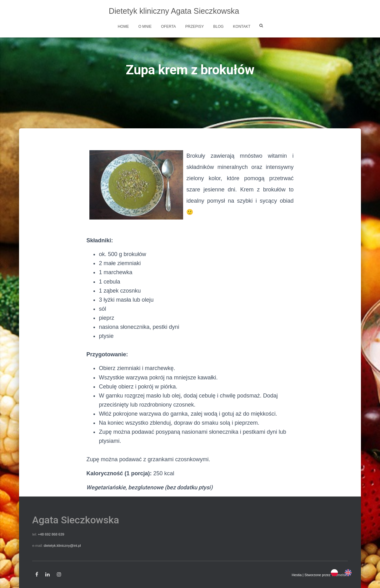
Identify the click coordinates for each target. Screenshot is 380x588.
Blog (218, 27)
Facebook (37, 575)
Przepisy (195, 27)
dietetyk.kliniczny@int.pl (62, 546)
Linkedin (47, 575)
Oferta (168, 27)
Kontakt (242, 27)
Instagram (59, 575)
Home (123, 27)
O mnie (145, 27)
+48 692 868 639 (51, 534)
